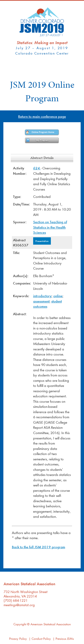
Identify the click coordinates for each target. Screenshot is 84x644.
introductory (42, 296)
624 (37, 168)
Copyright (20, 624)
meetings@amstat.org (19, 605)
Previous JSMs (65, 639)
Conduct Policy (41, 639)
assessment (41, 301)
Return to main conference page (42, 116)
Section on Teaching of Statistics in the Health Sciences (50, 227)
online (58, 296)
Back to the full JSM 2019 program (39, 547)
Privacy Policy (18, 639)
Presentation (42, 241)
